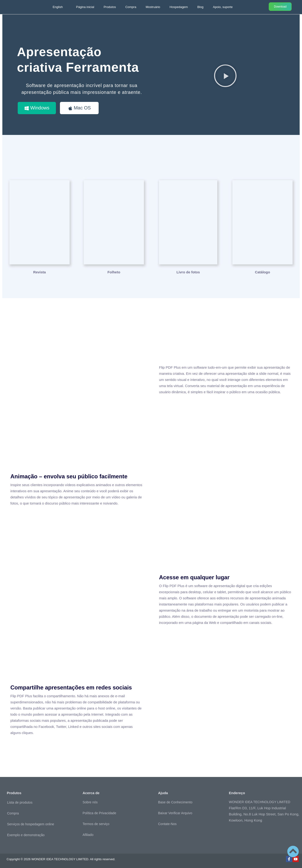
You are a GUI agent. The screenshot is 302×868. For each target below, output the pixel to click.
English (58, 7)
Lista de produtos (20, 802)
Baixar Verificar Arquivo (175, 813)
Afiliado (88, 835)
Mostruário (153, 7)
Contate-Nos (167, 824)
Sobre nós (90, 802)
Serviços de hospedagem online (31, 824)
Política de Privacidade (99, 813)
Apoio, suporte (223, 7)
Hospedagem (179, 7)
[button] (225, 75)
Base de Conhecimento (175, 802)
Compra (131, 7)
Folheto (114, 272)
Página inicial (85, 7)
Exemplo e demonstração (26, 835)
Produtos (110, 7)
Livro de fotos (188, 272)
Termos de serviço (96, 824)
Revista (40, 272)
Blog (200, 7)
